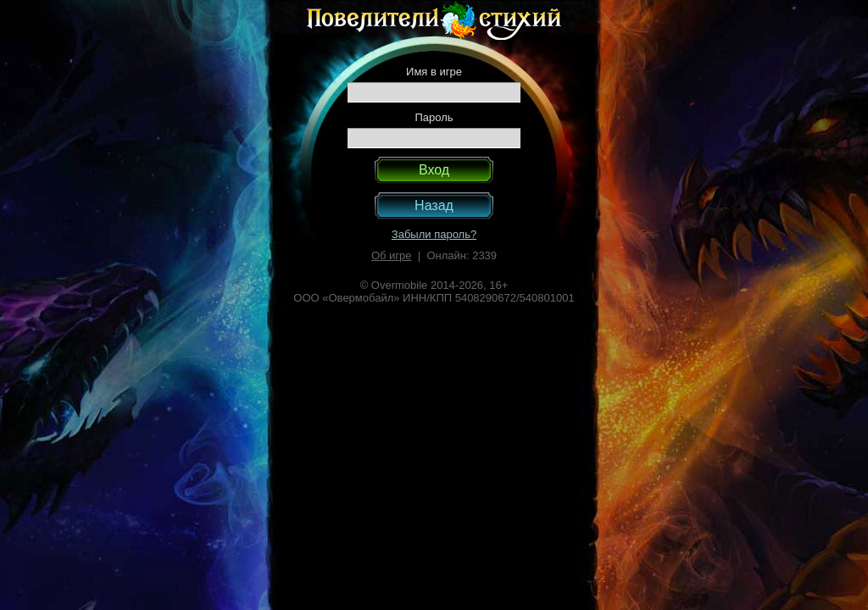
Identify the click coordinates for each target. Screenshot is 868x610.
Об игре (392, 255)
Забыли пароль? (434, 234)
